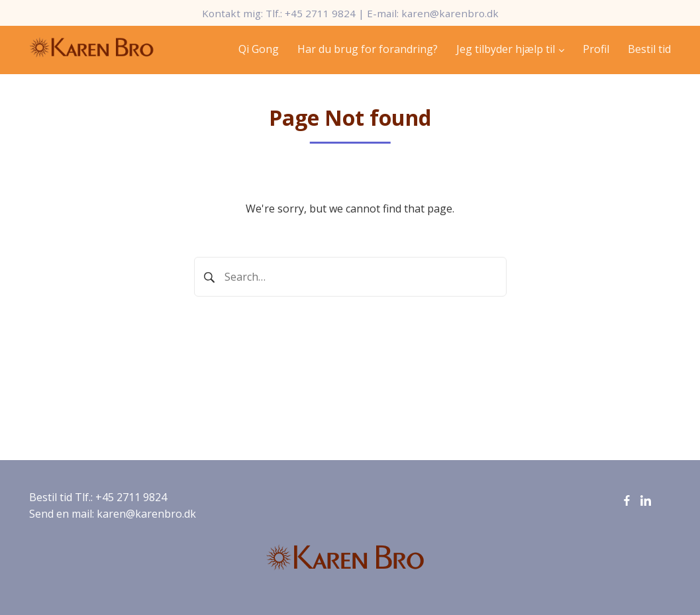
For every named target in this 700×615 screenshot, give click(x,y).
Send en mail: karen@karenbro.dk (113, 514)
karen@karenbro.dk (450, 13)
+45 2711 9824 (320, 13)
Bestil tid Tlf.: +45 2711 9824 (98, 497)
